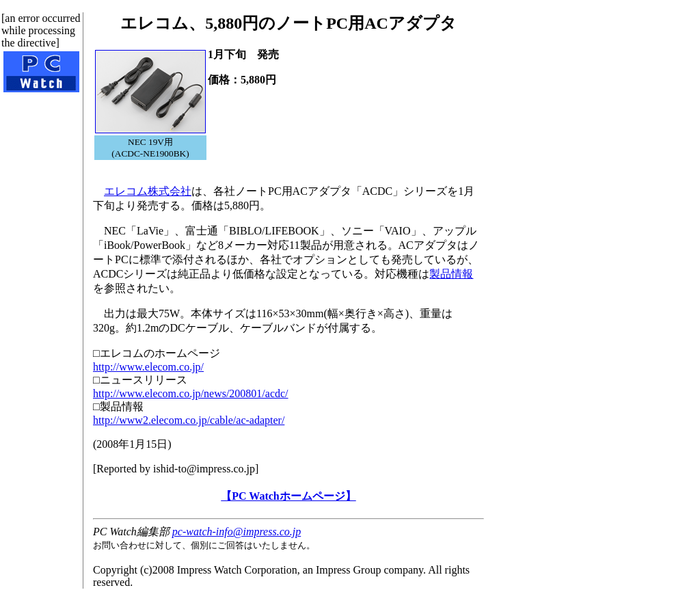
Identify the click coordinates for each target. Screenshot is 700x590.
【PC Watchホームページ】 (288, 496)
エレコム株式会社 (148, 191)
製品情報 (451, 274)
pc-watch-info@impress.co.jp (237, 532)
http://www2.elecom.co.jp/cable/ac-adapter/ (189, 420)
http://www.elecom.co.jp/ (148, 367)
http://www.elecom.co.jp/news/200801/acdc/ (191, 393)
